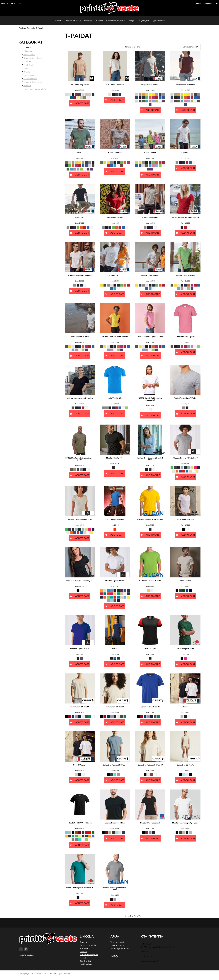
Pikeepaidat (29, 51)
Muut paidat (29, 55)
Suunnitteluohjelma (89, 955)
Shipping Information (120, 948)
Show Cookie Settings (109, 977)
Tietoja (83, 958)
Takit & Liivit (29, 65)
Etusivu (22, 28)
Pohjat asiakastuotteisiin (35, 89)
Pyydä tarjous (86, 964)
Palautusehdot (117, 945)
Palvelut (27, 86)
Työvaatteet (29, 75)
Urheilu (27, 72)
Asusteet (28, 61)
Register (208, 3)
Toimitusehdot (117, 942)
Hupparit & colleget (33, 58)
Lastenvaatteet (30, 79)
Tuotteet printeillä (88, 945)
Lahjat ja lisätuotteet (33, 82)
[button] (20, 4)
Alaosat (27, 68)
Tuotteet (30, 28)
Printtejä (84, 948)
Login (199, 3)
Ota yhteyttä (85, 961)
